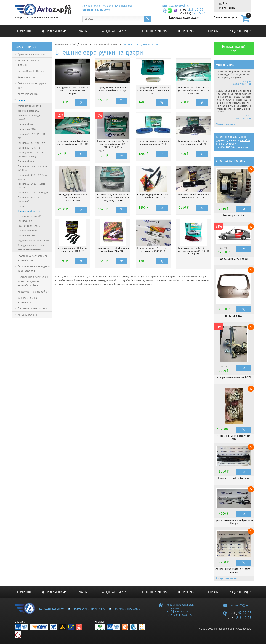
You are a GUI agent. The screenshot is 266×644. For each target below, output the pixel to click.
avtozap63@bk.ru (179, 6)
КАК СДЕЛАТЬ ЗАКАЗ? (113, 31)
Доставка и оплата (54, 31)
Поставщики (186, 31)
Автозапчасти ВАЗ (66, 44)
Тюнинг (84, 44)
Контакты (212, 31)
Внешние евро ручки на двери (140, 44)
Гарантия (83, 31)
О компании (23, 31)
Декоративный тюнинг (106, 44)
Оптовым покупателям (152, 31)
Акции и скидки (240, 31)
